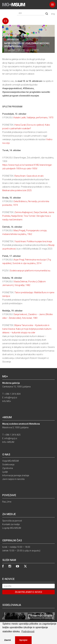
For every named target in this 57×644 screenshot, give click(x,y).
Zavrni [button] (8, 640)
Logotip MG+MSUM (12, 528)
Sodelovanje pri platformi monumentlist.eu (30, 271)
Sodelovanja (8, 465)
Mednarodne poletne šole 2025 (17, 190)
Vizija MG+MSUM (10, 461)
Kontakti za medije (11, 524)
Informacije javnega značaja (16, 475)
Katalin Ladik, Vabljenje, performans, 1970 (34, 118)
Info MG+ (7, 401)
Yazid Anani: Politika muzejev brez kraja (33, 241)
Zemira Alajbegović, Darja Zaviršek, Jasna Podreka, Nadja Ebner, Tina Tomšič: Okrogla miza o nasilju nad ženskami (28, 216)
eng (53, 14)
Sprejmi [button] (23, 640)
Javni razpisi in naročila (13, 479)
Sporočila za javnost (12, 521)
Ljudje (5, 472)
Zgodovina (8, 468)
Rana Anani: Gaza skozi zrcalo (29, 176)
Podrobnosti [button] (28, 631)
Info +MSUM (8, 442)
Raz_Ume (7, 502)
